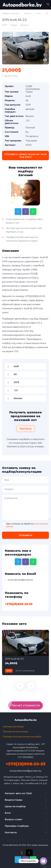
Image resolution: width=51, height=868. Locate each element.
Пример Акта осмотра (15, 732)
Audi (38, 13)
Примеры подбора (17, 826)
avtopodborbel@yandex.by (26, 771)
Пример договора (13, 727)
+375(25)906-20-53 (35, 296)
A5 (46, 13)
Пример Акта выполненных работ (22, 737)
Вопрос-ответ (14, 819)
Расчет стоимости (26, 705)
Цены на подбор (15, 806)
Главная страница (11, 13)
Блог (8, 813)
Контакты (11, 832)
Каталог (28, 13)
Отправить (26, 535)
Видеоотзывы (14, 800)
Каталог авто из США (18, 793)
